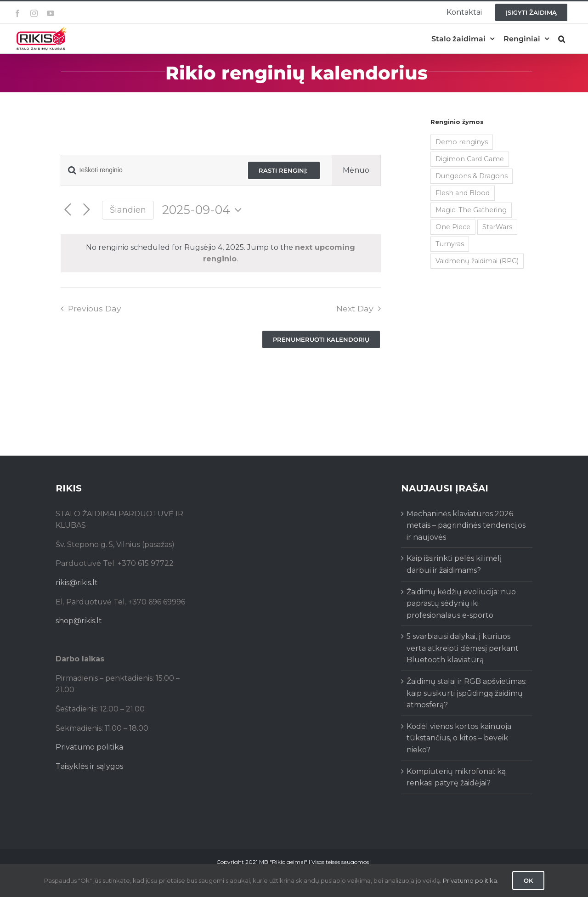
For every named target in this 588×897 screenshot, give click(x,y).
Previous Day (95, 308)
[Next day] (87, 210)
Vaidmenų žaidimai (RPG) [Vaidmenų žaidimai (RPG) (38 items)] (477, 261)
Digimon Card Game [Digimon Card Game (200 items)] (470, 159)
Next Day (355, 308)
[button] (562, 39)
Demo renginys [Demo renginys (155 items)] (462, 142)
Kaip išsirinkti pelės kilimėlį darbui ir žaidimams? (454, 564)
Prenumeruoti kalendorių (321, 339)
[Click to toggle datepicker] (204, 210)
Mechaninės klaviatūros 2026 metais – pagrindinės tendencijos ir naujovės (466, 525)
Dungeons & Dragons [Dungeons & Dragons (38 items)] (472, 176)
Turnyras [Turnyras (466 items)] (450, 244)
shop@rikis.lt (79, 621)
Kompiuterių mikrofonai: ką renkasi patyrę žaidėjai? (456, 777)
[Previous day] (68, 210)
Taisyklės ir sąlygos (89, 766)
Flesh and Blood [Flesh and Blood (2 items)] (463, 193)
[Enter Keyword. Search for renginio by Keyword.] (149, 170)
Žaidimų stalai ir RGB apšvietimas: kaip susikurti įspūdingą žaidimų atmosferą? (466, 693)
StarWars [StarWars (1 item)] (497, 227)
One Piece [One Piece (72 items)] (453, 227)
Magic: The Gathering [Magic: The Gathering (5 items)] (471, 210)
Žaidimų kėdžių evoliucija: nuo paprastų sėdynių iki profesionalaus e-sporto (461, 604)
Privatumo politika (89, 747)
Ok (528, 880)
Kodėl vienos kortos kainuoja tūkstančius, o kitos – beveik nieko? (459, 738)
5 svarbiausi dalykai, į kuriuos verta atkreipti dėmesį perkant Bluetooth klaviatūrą (463, 648)
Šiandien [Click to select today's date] (128, 210)
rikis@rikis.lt (77, 583)
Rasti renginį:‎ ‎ (284, 170)
